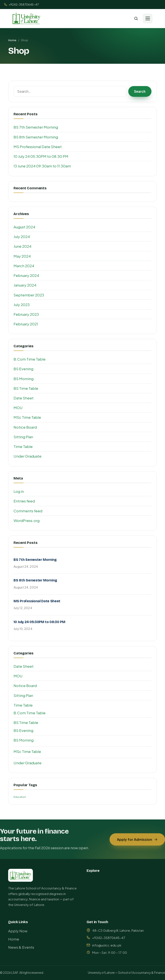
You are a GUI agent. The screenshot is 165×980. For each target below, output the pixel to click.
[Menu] (148, 18)
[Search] (136, 18)
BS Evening (23, 369)
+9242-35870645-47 (21, 4)
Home (12, 40)
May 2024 (22, 256)
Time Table (23, 446)
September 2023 (29, 295)
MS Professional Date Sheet (38, 147)
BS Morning (24, 379)
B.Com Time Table (30, 359)
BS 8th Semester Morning (36, 137)
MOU (18, 408)
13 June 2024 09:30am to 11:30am (42, 166)
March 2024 (24, 266)
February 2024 (26, 275)
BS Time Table (26, 388)
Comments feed (28, 511)
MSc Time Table (27, 417)
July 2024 (22, 237)
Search (140, 91)
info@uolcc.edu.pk (107, 945)
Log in (19, 491)
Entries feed (24, 501)
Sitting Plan (23, 437)
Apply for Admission (137, 842)
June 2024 (22, 246)
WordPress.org (27, 520)
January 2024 (25, 285)
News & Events (21, 947)
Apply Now (18, 931)
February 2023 (26, 314)
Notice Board (25, 427)
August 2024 (24, 227)
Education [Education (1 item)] (20, 797)
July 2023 (22, 305)
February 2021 (26, 324)
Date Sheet (24, 398)
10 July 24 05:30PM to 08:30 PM (41, 156)
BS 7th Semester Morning (36, 127)
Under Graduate (27, 456)
